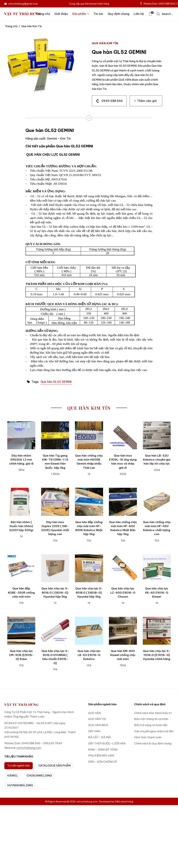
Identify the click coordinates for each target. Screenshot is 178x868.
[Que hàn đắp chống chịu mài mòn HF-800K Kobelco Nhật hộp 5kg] (89, 502)
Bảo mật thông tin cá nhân (151, 719)
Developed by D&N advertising (116, 801)
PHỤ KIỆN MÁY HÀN (101, 756)
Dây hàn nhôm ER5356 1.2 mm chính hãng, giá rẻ (21, 460)
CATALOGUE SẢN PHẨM (55, 766)
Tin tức (98, 14)
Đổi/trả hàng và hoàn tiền (151, 725)
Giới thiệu (61, 14)
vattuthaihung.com (29, 748)
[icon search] (165, 14)
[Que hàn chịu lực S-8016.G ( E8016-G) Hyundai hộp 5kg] (55, 568)
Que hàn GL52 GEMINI (56, 382)
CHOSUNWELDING (39, 775)
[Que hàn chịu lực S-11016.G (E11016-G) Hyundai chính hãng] (157, 631)
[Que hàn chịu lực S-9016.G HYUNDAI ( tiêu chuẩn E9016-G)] (55, 631)
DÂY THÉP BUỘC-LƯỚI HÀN (107, 743)
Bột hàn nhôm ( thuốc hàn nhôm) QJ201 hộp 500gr (21, 526)
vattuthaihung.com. (87, 801)
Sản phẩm (81, 14)
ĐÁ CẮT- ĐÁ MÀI (100, 737)
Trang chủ (43, 14)
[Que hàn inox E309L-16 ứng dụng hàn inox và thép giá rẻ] (123, 435)
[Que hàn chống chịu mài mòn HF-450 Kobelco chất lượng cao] (157, 502)
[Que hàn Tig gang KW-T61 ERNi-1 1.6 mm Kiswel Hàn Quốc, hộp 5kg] (55, 435)
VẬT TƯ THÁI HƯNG (23, 14)
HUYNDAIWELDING (20, 785)
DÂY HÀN (94, 731)
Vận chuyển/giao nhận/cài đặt (154, 731)
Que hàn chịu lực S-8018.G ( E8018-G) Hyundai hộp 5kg (89, 593)
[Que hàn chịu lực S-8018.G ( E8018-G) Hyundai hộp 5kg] (89, 568)
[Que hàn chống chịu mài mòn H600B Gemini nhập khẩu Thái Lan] (89, 435)
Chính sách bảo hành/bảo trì (153, 713)
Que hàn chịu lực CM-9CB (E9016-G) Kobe (21, 655)
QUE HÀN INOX (98, 725)
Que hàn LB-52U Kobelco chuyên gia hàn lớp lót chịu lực (157, 460)
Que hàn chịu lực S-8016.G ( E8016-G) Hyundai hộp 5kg (55, 593)
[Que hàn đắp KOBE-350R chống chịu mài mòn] (21, 568)
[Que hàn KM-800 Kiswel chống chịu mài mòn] (123, 631)
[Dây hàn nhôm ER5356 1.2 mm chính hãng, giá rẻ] (21, 435)
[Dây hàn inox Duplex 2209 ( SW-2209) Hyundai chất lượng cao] (55, 502)
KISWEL (13, 775)
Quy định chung (118, 14)
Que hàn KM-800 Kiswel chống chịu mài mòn (123, 655)
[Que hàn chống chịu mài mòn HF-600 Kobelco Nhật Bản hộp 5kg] (123, 502)
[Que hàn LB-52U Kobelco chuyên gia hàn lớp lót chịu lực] (157, 435)
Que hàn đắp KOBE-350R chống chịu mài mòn (21, 593)
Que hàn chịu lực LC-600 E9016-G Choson (123, 593)
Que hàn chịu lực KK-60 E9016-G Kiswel (157, 593)
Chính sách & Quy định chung (153, 743)
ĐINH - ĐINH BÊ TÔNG (103, 750)
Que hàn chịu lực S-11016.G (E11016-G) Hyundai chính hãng (157, 655)
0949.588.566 (112, 101)
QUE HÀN (94, 713)
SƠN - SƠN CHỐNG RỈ (102, 762)
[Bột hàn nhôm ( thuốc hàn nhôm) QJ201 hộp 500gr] (21, 502)
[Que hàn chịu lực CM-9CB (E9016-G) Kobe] (21, 631)
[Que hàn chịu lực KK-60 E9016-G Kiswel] (157, 568)
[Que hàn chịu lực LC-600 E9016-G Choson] (123, 568)
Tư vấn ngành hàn (19, 766)
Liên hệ (139, 14)
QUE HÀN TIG (97, 719)
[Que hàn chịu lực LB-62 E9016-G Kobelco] (89, 631)
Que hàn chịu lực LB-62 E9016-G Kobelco (89, 655)
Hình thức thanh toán (148, 737)
